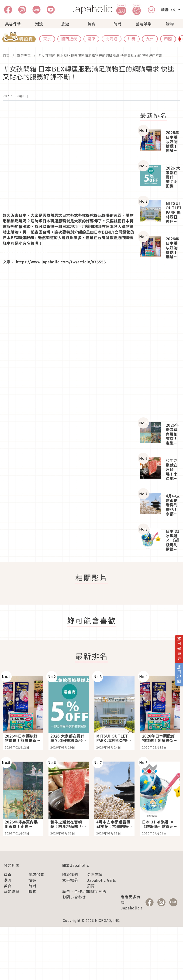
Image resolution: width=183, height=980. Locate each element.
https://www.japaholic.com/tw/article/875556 (61, 262)
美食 (91, 24)
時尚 (117, 24)
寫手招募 (70, 880)
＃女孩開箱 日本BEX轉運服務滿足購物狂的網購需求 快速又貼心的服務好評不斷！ (102, 55)
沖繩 (132, 39)
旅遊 (65, 24)
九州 (150, 39)
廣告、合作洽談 (76, 891)
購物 (170, 24)
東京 (47, 39)
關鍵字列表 (97, 891)
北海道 (112, 39)
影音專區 (24, 55)
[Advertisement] (160, 341)
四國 (168, 39)
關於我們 (70, 875)
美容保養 (13, 24)
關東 (91, 39)
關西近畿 (69, 39)
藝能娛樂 (144, 24)
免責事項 (95, 875)
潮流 (39, 24)
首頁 (6, 55)
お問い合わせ (74, 897)
